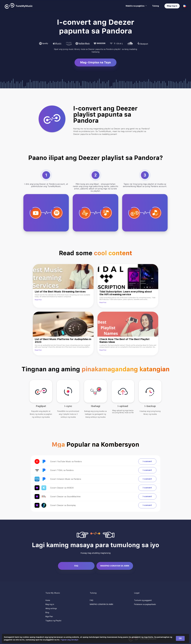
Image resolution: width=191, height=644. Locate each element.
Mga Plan (49, 616)
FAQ (76, 566)
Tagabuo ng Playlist (53, 621)
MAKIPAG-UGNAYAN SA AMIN (115, 566)
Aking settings (51, 608)
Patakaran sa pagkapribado (145, 604)
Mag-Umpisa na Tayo (95, 62)
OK (180, 638)
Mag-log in (172, 6)
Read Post (38, 300)
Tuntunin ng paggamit (143, 600)
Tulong (155, 6)
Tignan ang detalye (69, 640)
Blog (47, 612)
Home (48, 600)
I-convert (147, 461)
